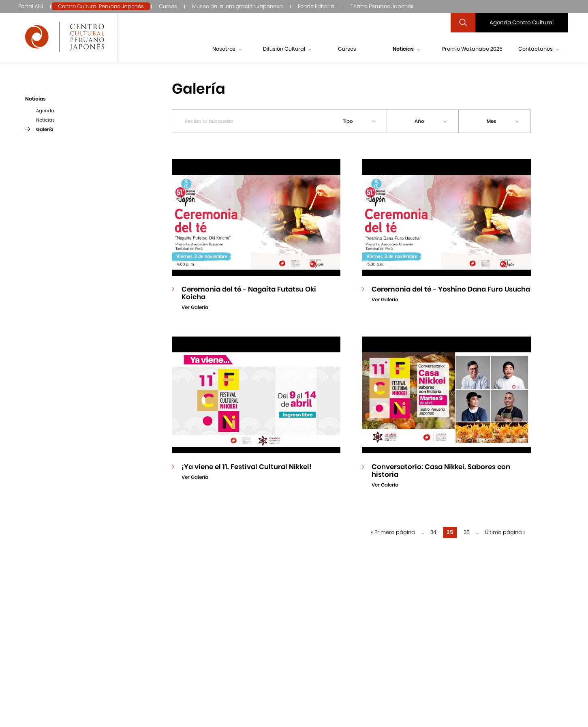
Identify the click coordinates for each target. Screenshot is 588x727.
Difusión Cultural (287, 49)
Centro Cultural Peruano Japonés (101, 6)
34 (433, 532)
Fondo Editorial (317, 6)
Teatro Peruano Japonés (382, 6)
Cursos (168, 6)
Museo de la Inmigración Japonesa (237, 6)
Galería (45, 129)
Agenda (45, 111)
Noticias (406, 49)
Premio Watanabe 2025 (472, 49)
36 (467, 532)
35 (450, 532)
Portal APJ (31, 6)
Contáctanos (539, 49)
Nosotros (227, 49)
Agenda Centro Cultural (522, 23)
